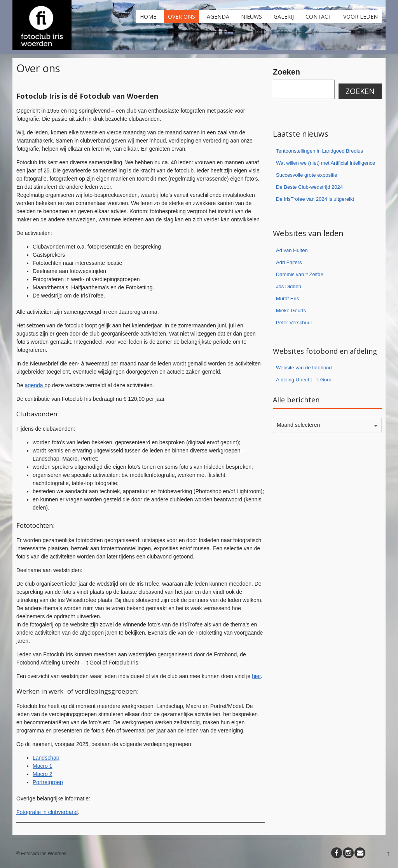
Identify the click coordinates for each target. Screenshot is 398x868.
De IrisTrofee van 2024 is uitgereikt (315, 199)
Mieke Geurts (291, 310)
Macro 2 (43, 774)
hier (256, 676)
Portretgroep (48, 782)
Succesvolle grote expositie (307, 175)
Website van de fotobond (304, 368)
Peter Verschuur (294, 323)
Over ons (182, 17)
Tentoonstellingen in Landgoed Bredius (319, 151)
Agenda (218, 17)
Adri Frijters (289, 262)
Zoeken (286, 72)
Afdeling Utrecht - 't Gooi (303, 380)
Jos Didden (289, 286)
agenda (35, 385)
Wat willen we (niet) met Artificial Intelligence (326, 163)
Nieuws (251, 17)
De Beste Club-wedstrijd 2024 (309, 187)
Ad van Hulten (292, 250)
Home (148, 17)
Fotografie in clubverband (47, 812)
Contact (319, 17)
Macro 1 (43, 766)
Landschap (46, 758)
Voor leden (360, 17)
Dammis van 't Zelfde (300, 274)
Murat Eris (287, 298)
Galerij (284, 17)
